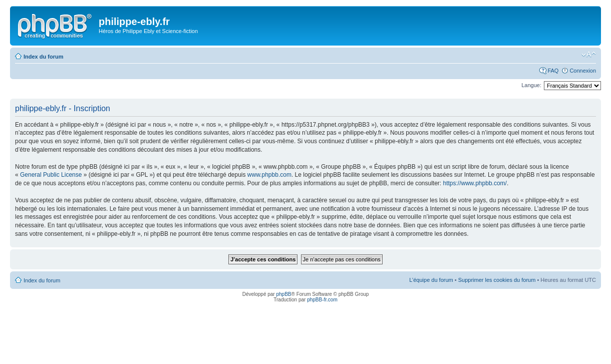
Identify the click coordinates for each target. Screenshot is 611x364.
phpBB (283, 294)
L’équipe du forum (431, 280)
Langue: (531, 85)
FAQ (553, 71)
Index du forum (43, 57)
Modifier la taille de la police (589, 55)
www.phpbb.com (269, 175)
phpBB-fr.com (322, 300)
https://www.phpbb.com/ (475, 183)
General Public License (51, 175)
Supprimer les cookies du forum (497, 280)
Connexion (583, 71)
